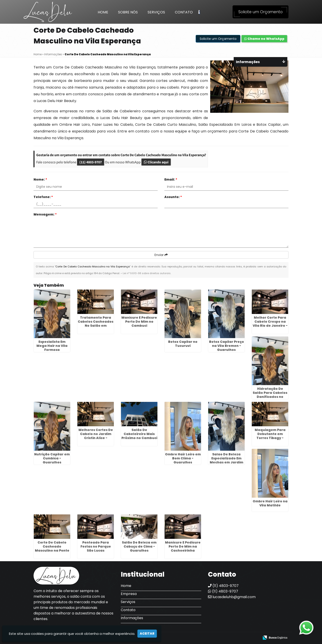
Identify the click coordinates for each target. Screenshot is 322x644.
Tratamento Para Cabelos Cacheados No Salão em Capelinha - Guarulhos (96, 326)
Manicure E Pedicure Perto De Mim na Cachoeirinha (183, 546)
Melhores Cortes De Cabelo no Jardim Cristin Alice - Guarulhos (96, 436)
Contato (184, 12)
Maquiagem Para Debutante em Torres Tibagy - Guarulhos (270, 436)
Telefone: (43, 197)
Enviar (161, 255)
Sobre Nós (128, 12)
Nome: (40, 179)
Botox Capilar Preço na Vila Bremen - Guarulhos (227, 346)
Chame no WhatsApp (264, 39)
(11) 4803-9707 (91, 162)
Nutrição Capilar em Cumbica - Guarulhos (52, 458)
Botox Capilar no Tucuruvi (183, 344)
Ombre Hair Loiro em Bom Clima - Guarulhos (183, 458)
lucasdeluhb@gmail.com (232, 597)
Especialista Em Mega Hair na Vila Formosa (52, 346)
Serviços (156, 12)
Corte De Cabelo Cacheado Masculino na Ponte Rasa (52, 548)
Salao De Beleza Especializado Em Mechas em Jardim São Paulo (227, 460)
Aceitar (147, 633)
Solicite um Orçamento (261, 12)
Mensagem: (45, 214)
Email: (171, 179)
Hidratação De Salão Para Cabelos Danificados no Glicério (270, 395)
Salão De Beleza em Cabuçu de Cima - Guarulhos (139, 546)
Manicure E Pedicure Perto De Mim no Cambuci (139, 322)
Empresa (129, 594)
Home (103, 12)
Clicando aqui (156, 162)
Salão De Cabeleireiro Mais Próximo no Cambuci (139, 434)
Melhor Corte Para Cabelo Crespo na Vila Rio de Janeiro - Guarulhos (270, 324)
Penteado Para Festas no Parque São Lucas (96, 546)
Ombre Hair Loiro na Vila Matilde (270, 503)
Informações (132, 618)
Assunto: (173, 197)
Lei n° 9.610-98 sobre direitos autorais (147, 273)
